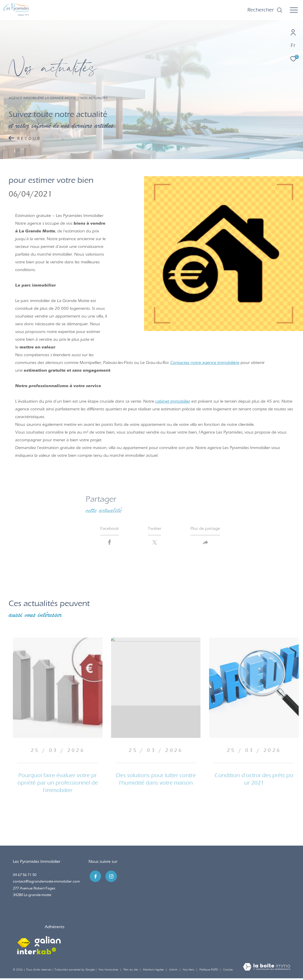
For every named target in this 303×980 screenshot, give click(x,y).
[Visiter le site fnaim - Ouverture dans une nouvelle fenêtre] (24, 943)
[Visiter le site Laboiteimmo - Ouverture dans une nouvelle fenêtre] (267, 969)
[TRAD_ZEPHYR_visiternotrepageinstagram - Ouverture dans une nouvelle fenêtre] (110, 877)
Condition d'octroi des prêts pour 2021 (254, 781)
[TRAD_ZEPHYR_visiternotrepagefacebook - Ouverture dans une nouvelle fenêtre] (94, 877)
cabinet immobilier (173, 401)
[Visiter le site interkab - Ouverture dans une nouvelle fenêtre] (37, 953)
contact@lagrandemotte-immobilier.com (46, 883)
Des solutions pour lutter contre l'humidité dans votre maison (156, 781)
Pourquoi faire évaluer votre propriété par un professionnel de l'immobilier (58, 784)
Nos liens (189, 971)
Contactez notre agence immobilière (205, 363)
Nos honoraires (108, 971)
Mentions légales (154, 971)
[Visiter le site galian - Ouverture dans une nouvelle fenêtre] (48, 943)
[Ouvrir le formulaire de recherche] (265, 10)
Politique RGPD (209, 971)
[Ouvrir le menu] (294, 10)
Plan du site (131, 971)
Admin (174, 971)
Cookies (228, 972)
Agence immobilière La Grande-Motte (42, 98)
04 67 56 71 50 (25, 876)
